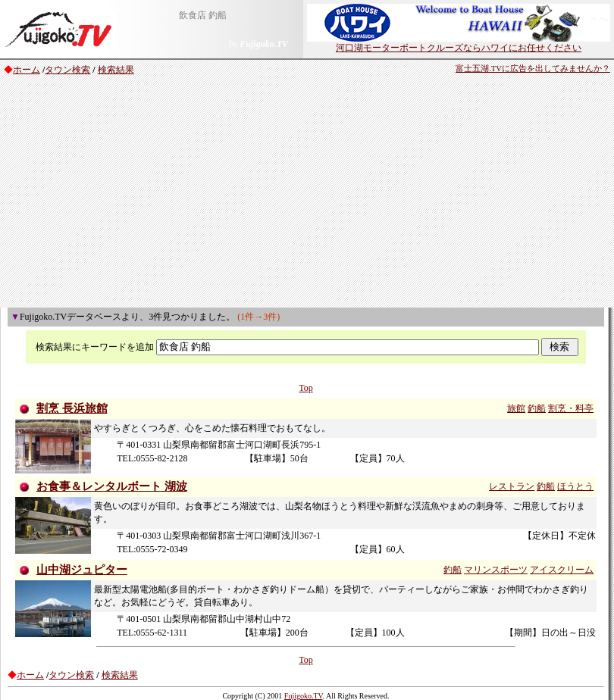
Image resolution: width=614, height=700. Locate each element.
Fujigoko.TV (304, 696)
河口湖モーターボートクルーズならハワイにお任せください (459, 43)
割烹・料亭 (571, 408)
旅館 (516, 408)
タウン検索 (67, 70)
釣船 (537, 408)
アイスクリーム (562, 570)
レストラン (512, 486)
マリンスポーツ (496, 570)
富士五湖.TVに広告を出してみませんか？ (533, 69)
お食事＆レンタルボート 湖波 (112, 486)
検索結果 (116, 70)
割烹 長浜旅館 (72, 408)
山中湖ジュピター (82, 570)
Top (306, 388)
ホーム (27, 70)
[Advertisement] (307, 194)
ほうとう (575, 486)
